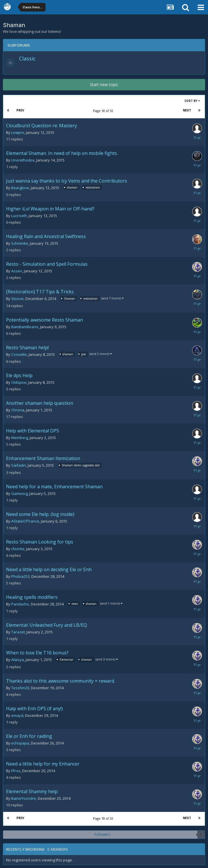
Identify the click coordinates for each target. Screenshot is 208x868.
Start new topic (104, 84)
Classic (27, 58)
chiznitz (18, 549)
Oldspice (19, 382)
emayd (17, 715)
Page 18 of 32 (104, 111)
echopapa (20, 743)
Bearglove (20, 188)
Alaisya (18, 660)
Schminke (20, 243)
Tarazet (18, 632)
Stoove (17, 299)
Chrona (18, 410)
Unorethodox (23, 160)
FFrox (16, 771)
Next (187, 110)
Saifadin (19, 465)
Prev (20, 110)
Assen (17, 271)
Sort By (192, 101)
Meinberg (20, 438)
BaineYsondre (24, 798)
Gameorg (19, 493)
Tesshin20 (20, 688)
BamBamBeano (25, 327)
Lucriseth (19, 216)
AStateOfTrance (25, 521)
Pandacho (20, 604)
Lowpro (18, 132)
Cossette (19, 354)
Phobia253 (20, 576)
